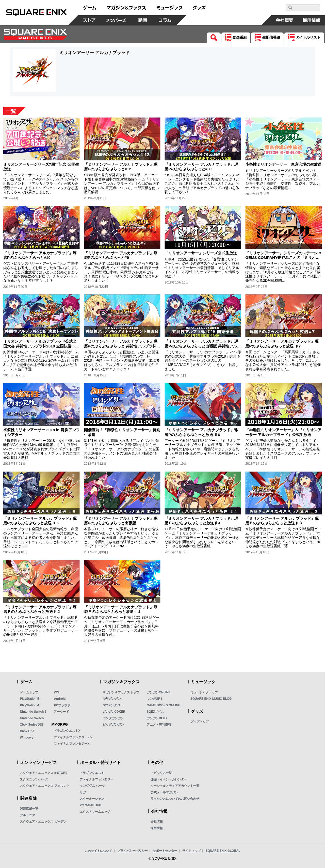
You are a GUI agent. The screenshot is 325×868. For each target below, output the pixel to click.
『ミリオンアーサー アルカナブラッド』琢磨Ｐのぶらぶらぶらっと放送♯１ (121, 609)
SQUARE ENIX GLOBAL (223, 851)
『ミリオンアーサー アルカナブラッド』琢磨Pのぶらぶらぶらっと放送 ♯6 (201, 432)
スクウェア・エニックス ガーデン (43, 822)
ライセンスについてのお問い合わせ (175, 799)
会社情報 (157, 822)
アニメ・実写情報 (159, 725)
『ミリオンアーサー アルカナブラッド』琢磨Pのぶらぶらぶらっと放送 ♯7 (282, 344)
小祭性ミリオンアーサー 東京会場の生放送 (283, 164)
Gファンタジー (113, 705)
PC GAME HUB (91, 805)
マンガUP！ (155, 699)
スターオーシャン (92, 799)
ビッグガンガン (113, 725)
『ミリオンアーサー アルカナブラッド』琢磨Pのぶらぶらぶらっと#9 (121, 255)
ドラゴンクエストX (67, 731)
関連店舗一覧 (29, 809)
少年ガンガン (112, 699)
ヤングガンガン (113, 718)
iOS (56, 692)
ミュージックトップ (204, 692)
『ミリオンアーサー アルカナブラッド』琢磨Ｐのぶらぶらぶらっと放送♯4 (201, 521)
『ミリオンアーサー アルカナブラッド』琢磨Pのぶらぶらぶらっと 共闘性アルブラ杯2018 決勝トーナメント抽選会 (121, 346)
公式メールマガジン (164, 792)
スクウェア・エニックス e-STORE (44, 773)
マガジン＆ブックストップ (121, 692)
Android (60, 699)
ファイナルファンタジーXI (72, 744)
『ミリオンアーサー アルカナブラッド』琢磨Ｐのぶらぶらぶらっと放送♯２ (40, 609)
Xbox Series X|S (31, 725)
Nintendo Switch (32, 718)
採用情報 (157, 828)
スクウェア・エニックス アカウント (45, 786)
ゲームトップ (29, 692)
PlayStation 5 (29, 699)
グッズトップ (200, 722)
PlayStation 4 (29, 705)
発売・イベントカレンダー (169, 779)
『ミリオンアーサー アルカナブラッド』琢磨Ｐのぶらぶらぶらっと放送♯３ (282, 521)
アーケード (61, 712)
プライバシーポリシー (133, 851)
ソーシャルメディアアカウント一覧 (175, 786)
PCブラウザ (62, 705)
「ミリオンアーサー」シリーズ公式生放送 (201, 253)
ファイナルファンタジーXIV (73, 737)
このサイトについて (99, 851)
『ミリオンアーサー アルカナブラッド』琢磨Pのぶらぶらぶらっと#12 (121, 167)
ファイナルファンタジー (96, 779)
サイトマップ (191, 851)
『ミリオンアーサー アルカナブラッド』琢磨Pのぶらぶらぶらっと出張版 (121, 521)
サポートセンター (165, 851)
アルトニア (27, 815)
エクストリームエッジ (95, 812)
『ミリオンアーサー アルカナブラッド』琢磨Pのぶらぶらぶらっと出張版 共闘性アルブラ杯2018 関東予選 (203, 346)
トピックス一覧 (161, 773)
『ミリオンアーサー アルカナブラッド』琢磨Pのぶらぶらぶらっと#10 (40, 255)
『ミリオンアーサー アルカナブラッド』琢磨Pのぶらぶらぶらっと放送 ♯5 (40, 521)
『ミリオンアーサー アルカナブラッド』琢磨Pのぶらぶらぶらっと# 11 (201, 167)
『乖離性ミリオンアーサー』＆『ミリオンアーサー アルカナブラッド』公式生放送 (283, 432)
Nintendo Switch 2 (33, 712)
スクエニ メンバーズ (34, 779)
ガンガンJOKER (114, 712)
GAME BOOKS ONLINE (164, 705)
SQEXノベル (156, 712)
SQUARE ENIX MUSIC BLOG (211, 699)
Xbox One (27, 731)
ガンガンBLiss (157, 718)
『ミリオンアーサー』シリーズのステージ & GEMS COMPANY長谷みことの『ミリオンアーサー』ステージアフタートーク (283, 258)
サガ (83, 792)
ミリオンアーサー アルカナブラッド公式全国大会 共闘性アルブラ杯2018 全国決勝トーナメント (41, 346)
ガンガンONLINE (159, 692)
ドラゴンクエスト (92, 773)
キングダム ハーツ (92, 786)
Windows (27, 738)
